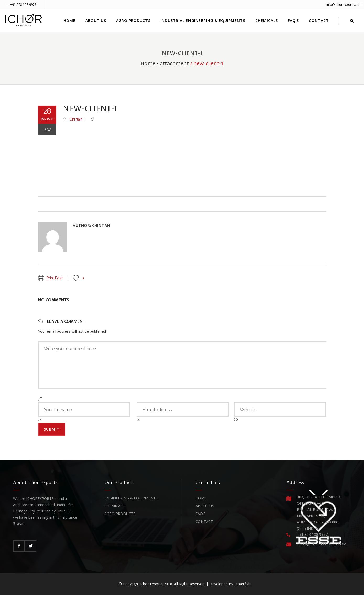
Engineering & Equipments (131, 498)
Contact (204, 522)
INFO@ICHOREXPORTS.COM (322, 544)
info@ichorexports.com (344, 5)
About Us (205, 506)
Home (148, 63)
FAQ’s (200, 514)
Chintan (76, 119)
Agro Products (120, 514)
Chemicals (115, 506)
